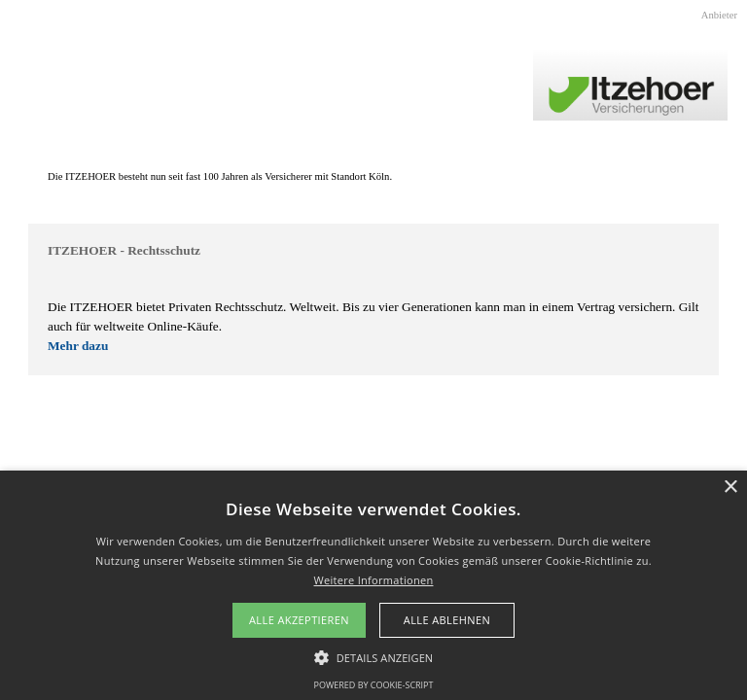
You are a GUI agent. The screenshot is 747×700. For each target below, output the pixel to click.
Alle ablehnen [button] (447, 620)
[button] (374, 655)
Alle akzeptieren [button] (299, 620)
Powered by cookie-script (374, 685)
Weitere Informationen (374, 580)
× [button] (730, 488)
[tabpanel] (373, 177)
